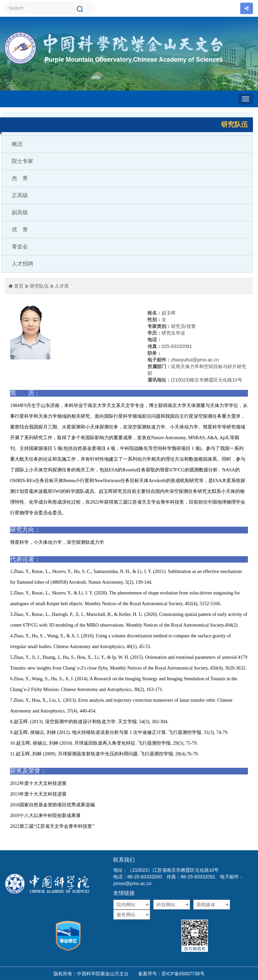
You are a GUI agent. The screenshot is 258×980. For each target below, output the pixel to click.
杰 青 (20, 178)
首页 (19, 286)
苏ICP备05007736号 (183, 974)
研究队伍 (39, 286)
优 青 (20, 229)
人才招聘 (23, 264)
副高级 (20, 212)
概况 (17, 144)
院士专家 (23, 161)
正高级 (20, 195)
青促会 (20, 247)
